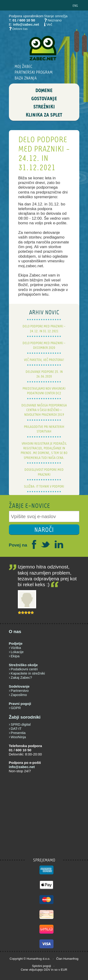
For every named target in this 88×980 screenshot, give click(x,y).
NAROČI (44, 530)
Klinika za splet (44, 115)
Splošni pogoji (41, 966)
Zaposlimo (19, 695)
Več (49, 24)
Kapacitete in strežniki (28, 673)
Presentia (18, 733)
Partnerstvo (20, 691)
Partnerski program (34, 72)
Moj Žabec (23, 66)
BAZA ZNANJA (26, 78)
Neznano (53, 20)
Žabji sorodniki (25, 717)
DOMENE (44, 91)
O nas (15, 632)
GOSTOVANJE (44, 99)
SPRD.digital (21, 724)
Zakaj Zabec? (21, 677)
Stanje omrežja (56, 16)
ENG (75, 5)
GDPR (16, 708)
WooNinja (18, 737)
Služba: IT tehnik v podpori (44, 486)
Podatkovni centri (24, 669)
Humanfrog (34, 959)
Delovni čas (20, 29)
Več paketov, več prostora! (44, 360)
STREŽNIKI (44, 107)
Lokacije (17, 652)
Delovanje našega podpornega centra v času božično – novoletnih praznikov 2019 (44, 410)
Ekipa (15, 656)
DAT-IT (16, 729)
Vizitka (16, 648)
